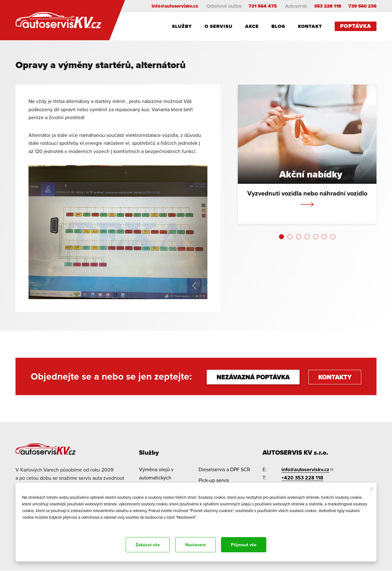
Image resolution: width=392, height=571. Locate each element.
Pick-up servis (214, 480)
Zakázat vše (148, 545)
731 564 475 (263, 6)
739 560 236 (362, 6)
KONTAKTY (335, 377)
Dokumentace (33, 526)
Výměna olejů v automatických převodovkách (156, 477)
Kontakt (310, 26)
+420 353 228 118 (302, 478)
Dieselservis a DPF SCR (224, 469)
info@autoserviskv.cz (175, 6)
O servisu (218, 26)
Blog (278, 26)
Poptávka (356, 26)
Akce (252, 26)
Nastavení (196, 545)
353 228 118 (328, 6)
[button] (282, 237)
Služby (182, 26)
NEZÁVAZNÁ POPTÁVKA (253, 377)
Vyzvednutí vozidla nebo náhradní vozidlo (307, 193)
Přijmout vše (244, 545)
